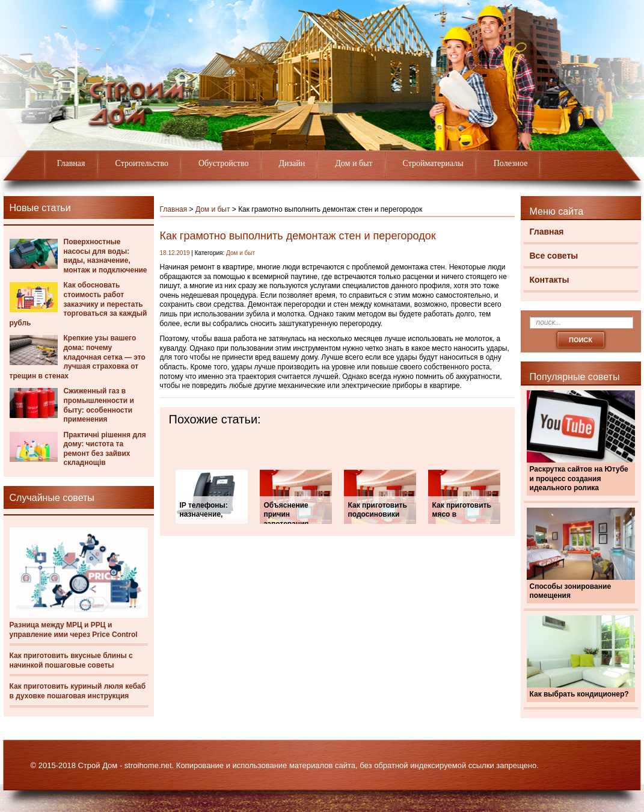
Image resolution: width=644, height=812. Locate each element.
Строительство (142, 163)
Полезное (511, 163)
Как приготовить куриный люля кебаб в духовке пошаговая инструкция (78, 691)
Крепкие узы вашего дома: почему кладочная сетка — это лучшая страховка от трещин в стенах (78, 357)
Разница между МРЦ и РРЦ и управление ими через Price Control (74, 630)
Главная (71, 163)
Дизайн (292, 163)
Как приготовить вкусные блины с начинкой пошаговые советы (71, 660)
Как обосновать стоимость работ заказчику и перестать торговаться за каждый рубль (78, 304)
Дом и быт (354, 163)
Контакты (550, 280)
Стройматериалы (433, 163)
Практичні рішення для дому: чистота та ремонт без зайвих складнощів (105, 449)
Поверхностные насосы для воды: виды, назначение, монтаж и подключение (106, 256)
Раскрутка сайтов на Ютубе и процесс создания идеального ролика (579, 478)
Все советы (554, 256)
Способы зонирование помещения (571, 591)
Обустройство (224, 163)
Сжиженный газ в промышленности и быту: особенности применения (99, 405)
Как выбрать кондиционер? (579, 694)
